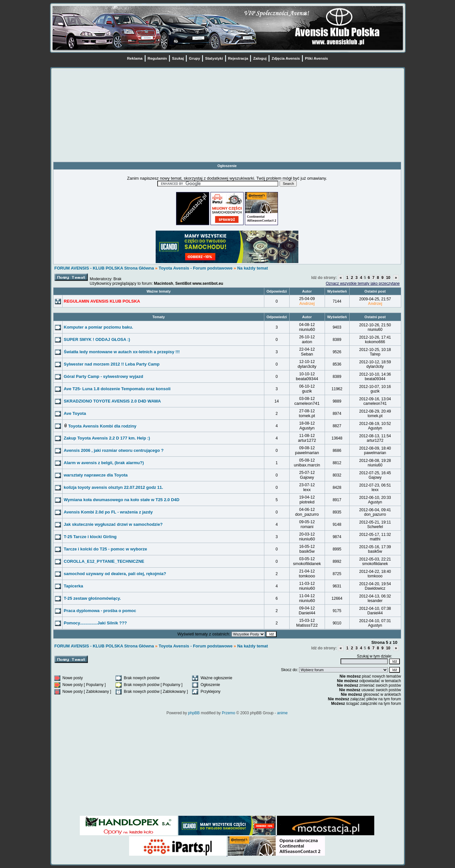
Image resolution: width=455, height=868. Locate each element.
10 (388, 278)
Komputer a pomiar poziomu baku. (99, 327)
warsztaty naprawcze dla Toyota (96, 475)
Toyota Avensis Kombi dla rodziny (102, 426)
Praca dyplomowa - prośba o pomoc (100, 611)
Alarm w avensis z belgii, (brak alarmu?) (104, 463)
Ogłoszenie (227, 166)
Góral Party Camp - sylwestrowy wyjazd (104, 376)
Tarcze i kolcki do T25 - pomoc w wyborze (106, 549)
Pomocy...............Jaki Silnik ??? (96, 623)
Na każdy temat (252, 268)
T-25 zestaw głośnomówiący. (92, 598)
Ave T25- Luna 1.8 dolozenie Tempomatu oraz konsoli (117, 389)
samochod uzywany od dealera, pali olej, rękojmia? (115, 574)
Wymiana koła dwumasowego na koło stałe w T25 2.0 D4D (122, 500)
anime (282, 713)
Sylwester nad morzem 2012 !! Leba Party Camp (112, 364)
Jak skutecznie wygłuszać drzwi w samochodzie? (113, 524)
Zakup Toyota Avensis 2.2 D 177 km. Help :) (107, 438)
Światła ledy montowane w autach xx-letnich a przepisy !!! (122, 352)
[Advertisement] (227, 116)
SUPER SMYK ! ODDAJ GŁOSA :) (97, 339)
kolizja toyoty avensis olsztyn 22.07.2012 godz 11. (114, 487)
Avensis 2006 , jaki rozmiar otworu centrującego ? (114, 450)
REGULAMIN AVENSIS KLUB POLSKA (102, 301)
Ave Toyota (75, 413)
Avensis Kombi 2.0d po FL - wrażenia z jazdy (108, 512)
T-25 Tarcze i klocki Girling (90, 537)
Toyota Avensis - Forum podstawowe (196, 268)
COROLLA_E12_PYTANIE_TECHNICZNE (104, 561)
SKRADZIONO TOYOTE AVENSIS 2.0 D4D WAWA (113, 401)
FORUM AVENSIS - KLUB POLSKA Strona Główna (104, 268)
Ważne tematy (159, 291)
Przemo (228, 713)
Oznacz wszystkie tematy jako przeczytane (363, 283)
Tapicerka (74, 586)
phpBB (194, 713)
